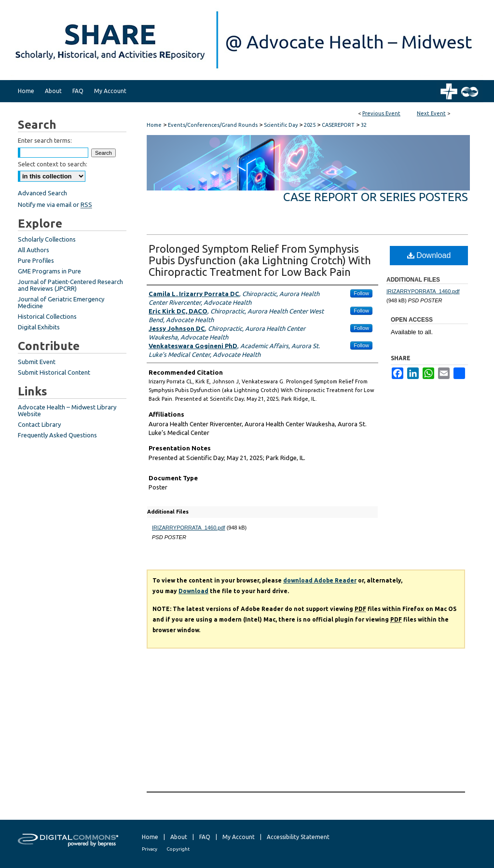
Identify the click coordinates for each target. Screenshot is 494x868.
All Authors (34, 250)
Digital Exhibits (39, 327)
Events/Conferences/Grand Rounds (213, 125)
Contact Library (39, 424)
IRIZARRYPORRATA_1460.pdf (189, 528)
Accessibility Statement (298, 837)
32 (364, 125)
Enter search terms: (45, 140)
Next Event (431, 113)
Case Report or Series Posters (376, 197)
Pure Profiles (36, 260)
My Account (239, 837)
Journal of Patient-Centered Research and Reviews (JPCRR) (70, 285)
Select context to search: (53, 164)
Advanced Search (42, 193)
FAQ (205, 837)
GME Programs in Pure (49, 271)
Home (154, 125)
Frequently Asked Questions (57, 435)
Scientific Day (281, 125)
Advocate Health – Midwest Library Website (67, 410)
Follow (361, 293)
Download (429, 255)
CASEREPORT (339, 125)
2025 (310, 125)
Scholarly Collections (47, 239)
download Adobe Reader (320, 580)
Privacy (150, 849)
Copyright (178, 849)
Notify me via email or (55, 204)
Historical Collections (47, 316)
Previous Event (381, 113)
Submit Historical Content (54, 372)
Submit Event (37, 362)
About (179, 837)
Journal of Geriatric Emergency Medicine (61, 302)
